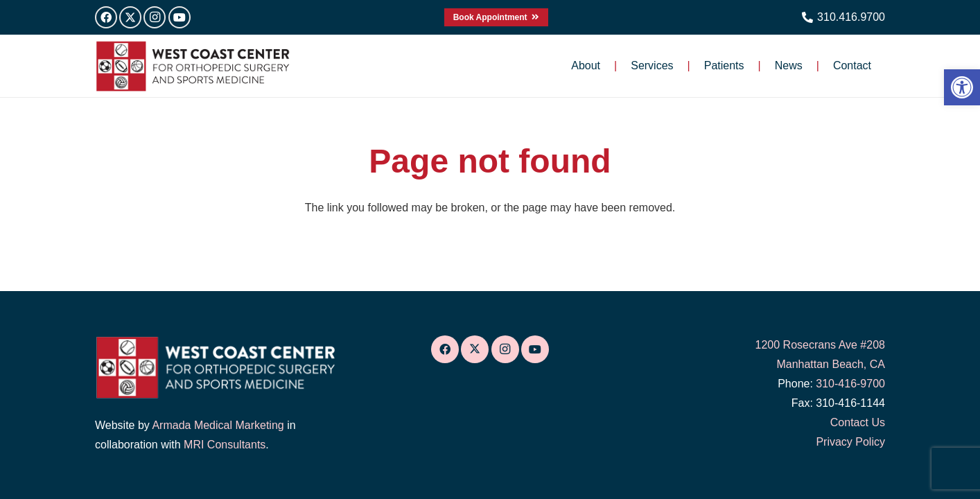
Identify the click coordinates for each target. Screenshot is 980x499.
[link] (962, 87)
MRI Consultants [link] (225, 445)
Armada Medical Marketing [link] (218, 425)
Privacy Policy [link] (850, 442)
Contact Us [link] (858, 422)
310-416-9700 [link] (850, 384)
